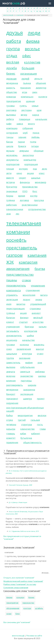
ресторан (27, 110)
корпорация (31, 164)
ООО (25, 191)
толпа (33, 142)
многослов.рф (8, 15)
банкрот (11, 394)
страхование (33, 290)
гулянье (11, 313)
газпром (14, 255)
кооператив (31, 331)
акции (30, 173)
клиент (10, 322)
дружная (11, 79)
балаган (11, 318)
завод (20, 124)
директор (41, 88)
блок (18, 614)
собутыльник (27, 367)
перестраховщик (15, 309)
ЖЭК (10, 262)
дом (8, 214)
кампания (37, 255)
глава (43, 429)
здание (22, 137)
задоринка (29, 390)
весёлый (38, 318)
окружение (12, 403)
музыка (10, 151)
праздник (25, 88)
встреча (11, 182)
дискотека (28, 155)
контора (27, 608)
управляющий (38, 304)
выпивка (11, 115)
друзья (15, 33)
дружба (12, 68)
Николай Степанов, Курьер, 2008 (20, 485)
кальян (43, 327)
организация (29, 74)
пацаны (12, 280)
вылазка (11, 367)
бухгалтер (12, 187)
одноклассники (15, 209)
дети (9, 173)
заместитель (13, 363)
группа (13, 49)
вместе (10, 178)
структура (27, 425)
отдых (12, 56)
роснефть (16, 240)
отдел (40, 354)
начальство (28, 340)
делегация (12, 300)
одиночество (27, 429)
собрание (28, 128)
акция (23, 313)
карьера (11, 429)
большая (28, 68)
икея (9, 304)
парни (21, 142)
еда (35, 169)
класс (42, 173)
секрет (22, 178)
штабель (39, 608)
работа (14, 41)
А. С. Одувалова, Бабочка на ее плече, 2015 (24, 531)
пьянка (27, 83)
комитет (11, 438)
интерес (23, 169)
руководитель (14, 336)
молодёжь (12, 155)
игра (25, 92)
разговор (11, 110)
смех (35, 92)
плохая (10, 169)
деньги (38, 79)
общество (12, 92)
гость (40, 425)
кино (19, 173)
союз (9, 349)
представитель (22, 248)
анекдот (36, 313)
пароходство (28, 603)
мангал (40, 349)
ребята (10, 119)
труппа (10, 358)
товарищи (24, 119)
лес (17, 214)
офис (27, 56)
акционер (12, 340)
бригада (29, 327)
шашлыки (12, 354)
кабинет (36, 434)
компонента (13, 290)
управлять (12, 295)
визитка (21, 304)
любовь (35, 137)
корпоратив (13, 164)
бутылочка (26, 438)
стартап (23, 322)
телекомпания (24, 223)
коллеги (43, 97)
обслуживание (13, 608)
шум (39, 110)
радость (11, 88)
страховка (35, 309)
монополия (29, 295)
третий (22, 420)
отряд (10, 420)
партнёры (26, 381)
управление (38, 285)
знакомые (12, 191)
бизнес (11, 73)
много (31, 124)
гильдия (35, 420)
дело (44, 169)
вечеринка (12, 83)
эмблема (40, 372)
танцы (10, 137)
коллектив (32, 62)
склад (9, 614)
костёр (34, 196)
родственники (30, 205)
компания (20, 15)
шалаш (42, 376)
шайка (30, 336)
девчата (11, 372)
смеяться (25, 372)
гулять (23, 106)
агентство (38, 322)
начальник (41, 119)
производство (30, 187)
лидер (39, 300)
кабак (23, 434)
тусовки (11, 345)
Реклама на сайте (34, 636)
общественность (32, 442)
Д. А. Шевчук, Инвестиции (18, 502)
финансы (25, 182)
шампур (28, 399)
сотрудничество (37, 209)
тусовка (10, 106)
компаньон (27, 97)
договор (24, 200)
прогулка (39, 200)
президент (12, 399)
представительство (20, 275)
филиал (24, 318)
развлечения (24, 349)
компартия (28, 262)
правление (12, 442)
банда (10, 142)
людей (25, 79)
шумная (30, 101)
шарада (32, 385)
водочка (11, 376)
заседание (25, 358)
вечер (24, 115)
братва (40, 269)
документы (12, 160)
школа (10, 146)
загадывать (13, 331)
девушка (24, 151)
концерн (20, 597)
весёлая (13, 62)
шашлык (36, 178)
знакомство (27, 376)
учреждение (13, 327)
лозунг (27, 300)
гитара (35, 146)
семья (35, 106)
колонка (24, 345)
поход (36, 133)
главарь (11, 434)
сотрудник (12, 133)
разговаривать (15, 385)
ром (40, 363)
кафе (9, 124)
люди (34, 33)
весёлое (42, 415)
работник (12, 205)
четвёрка (11, 425)
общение (41, 83)
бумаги (22, 146)
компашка (12, 128)
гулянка (11, 200)
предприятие (14, 101)
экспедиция (27, 394)
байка (9, 415)
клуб (25, 133)
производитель (16, 285)
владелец (39, 345)
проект (41, 399)
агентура (27, 354)
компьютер (30, 160)
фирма (33, 41)
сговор (26, 280)
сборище (39, 151)
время (22, 196)
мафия (29, 363)
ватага (44, 295)
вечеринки (12, 390)
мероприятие (25, 415)
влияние (11, 381)
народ (36, 115)
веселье (32, 49)
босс (35, 191)
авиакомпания (18, 269)
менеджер (40, 182)
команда (11, 97)
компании (18, 232)
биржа (10, 196)
